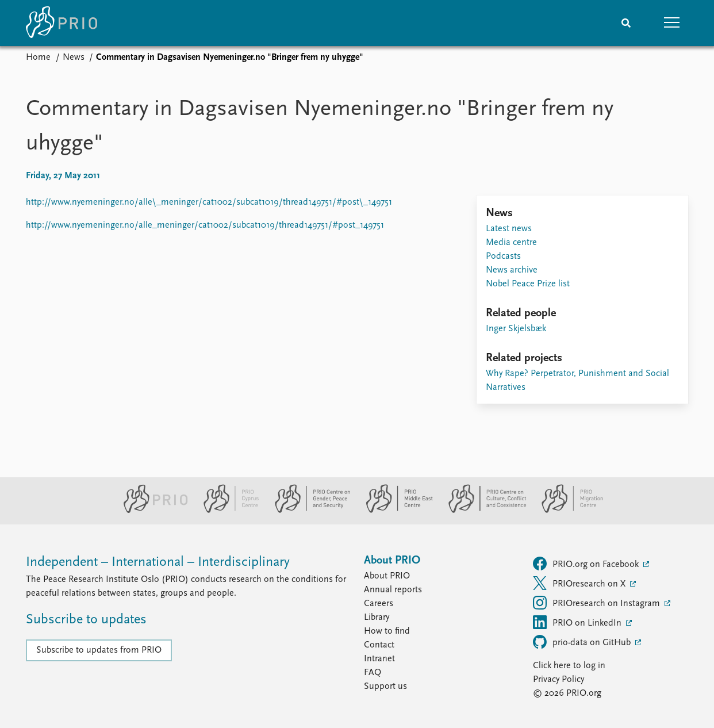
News (74, 58)
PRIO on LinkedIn (578, 622)
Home (38, 58)
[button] (672, 23)
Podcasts (503, 256)
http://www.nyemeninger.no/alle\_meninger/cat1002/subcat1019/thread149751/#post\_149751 (209, 202)
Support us (385, 687)
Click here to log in (569, 666)
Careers (379, 604)
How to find (387, 631)
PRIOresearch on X (580, 583)
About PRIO (387, 576)
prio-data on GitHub (583, 642)
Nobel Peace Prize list (528, 284)
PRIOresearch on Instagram (598, 603)
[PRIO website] (151, 511)
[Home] (62, 23)
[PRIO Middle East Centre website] (395, 511)
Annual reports (393, 590)
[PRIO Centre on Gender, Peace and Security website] (308, 511)
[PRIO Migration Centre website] (566, 511)
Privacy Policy (558, 680)
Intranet (379, 659)
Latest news (509, 229)
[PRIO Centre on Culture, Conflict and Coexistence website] (483, 511)
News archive (512, 270)
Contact (379, 645)
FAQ (373, 673)
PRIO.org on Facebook (587, 564)
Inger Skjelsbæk (516, 329)
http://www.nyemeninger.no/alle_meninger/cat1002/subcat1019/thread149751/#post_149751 (205, 225)
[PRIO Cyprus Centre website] (227, 511)
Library (377, 618)
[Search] (626, 23)
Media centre (511, 243)
